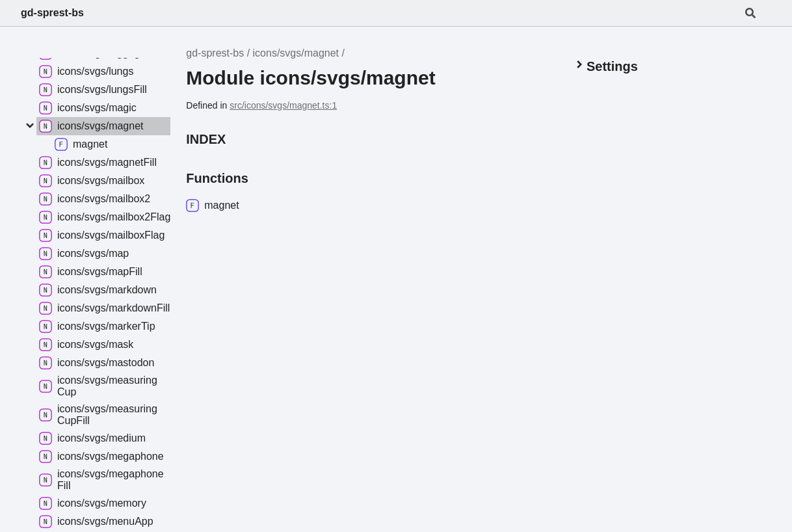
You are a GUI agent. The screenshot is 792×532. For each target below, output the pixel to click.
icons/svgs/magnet (296, 53)
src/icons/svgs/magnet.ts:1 (283, 105)
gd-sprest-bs (52, 13)
